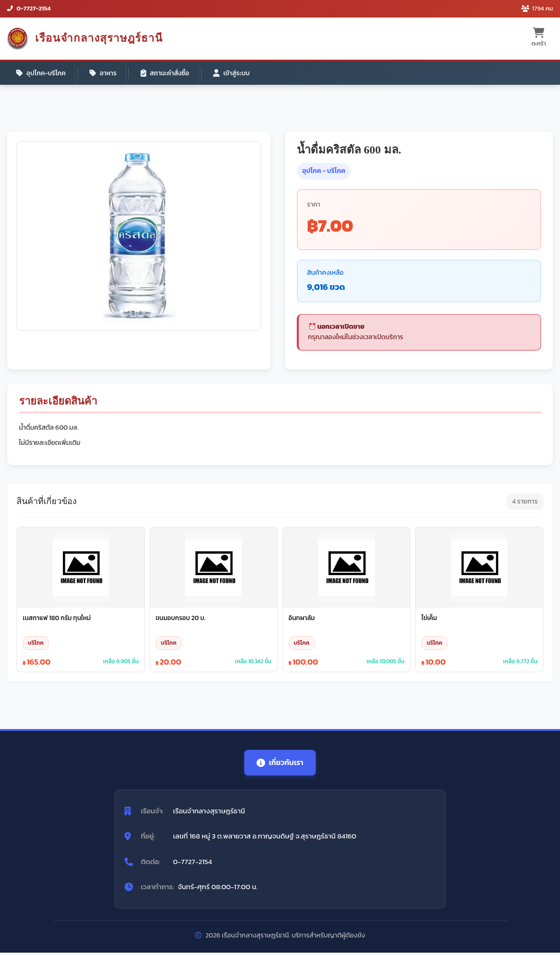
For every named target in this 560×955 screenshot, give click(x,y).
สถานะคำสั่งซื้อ (168, 73)
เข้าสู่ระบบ (236, 73)
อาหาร (105, 73)
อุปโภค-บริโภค (42, 73)
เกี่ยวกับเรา (280, 765)
